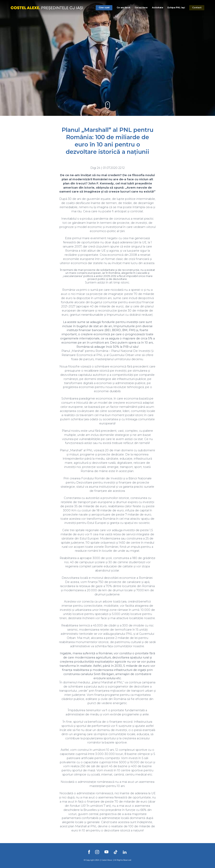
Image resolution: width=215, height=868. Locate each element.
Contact (197, 8)
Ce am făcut (124, 8)
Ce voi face (141, 8)
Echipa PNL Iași (176, 8)
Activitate (158, 8)
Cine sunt (104, 8)
